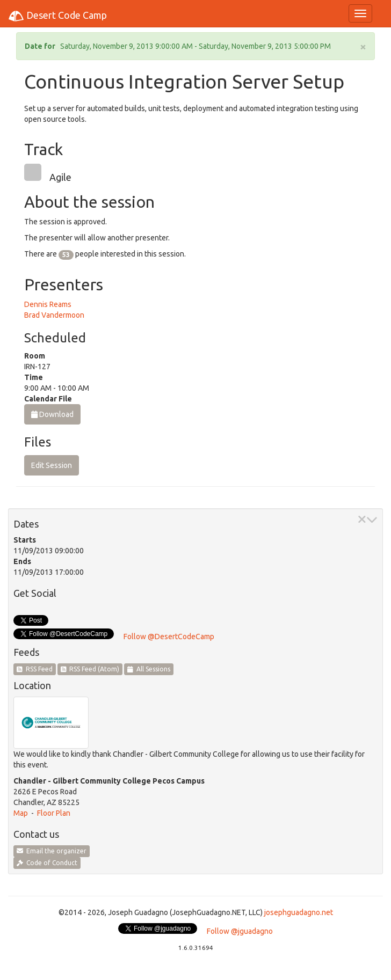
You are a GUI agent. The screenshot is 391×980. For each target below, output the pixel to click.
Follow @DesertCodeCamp (169, 637)
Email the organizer (52, 851)
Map (21, 813)
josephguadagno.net (299, 912)
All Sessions (149, 669)
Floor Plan (54, 813)
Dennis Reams (48, 304)
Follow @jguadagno (240, 931)
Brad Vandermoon (54, 315)
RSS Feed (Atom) (90, 669)
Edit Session (52, 465)
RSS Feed (35, 669)
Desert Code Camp (57, 16)
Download (52, 414)
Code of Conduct (47, 863)
